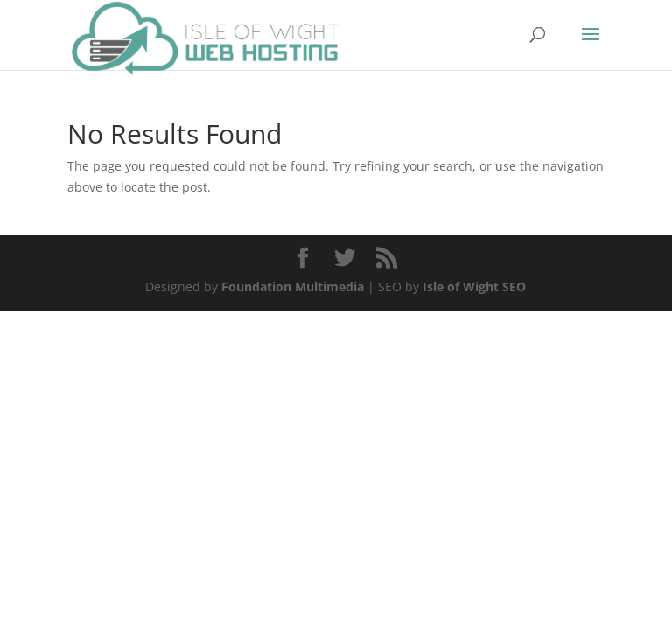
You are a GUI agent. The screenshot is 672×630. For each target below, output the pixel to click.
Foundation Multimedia (293, 287)
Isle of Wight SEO (474, 287)
